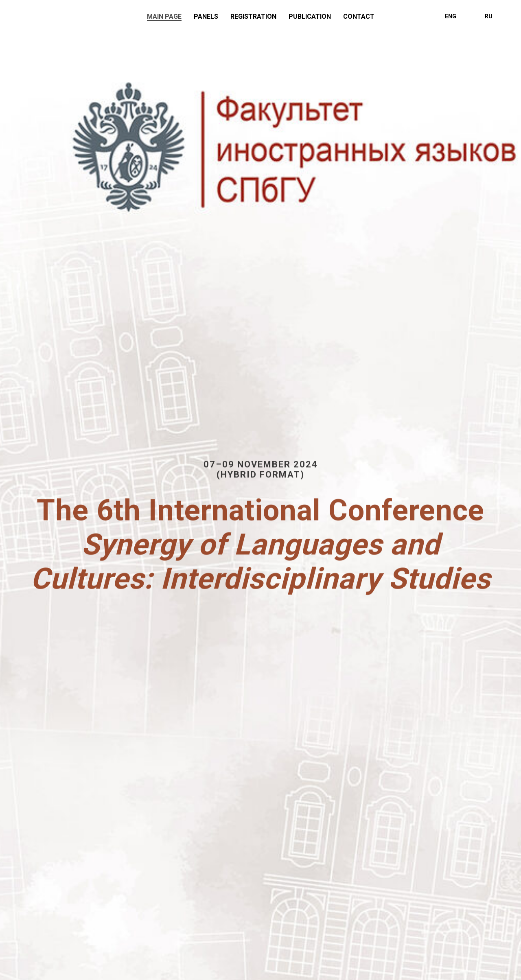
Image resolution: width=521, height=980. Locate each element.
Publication (310, 16)
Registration (253, 16)
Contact (359, 16)
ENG (451, 16)
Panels (206, 16)
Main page (164, 16)
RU (489, 16)
